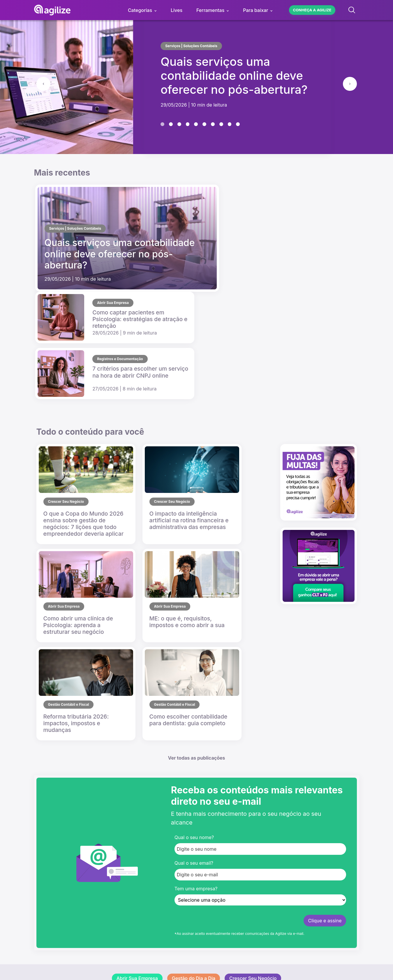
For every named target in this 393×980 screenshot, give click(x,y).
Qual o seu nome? (194, 652)
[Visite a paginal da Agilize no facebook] (97, 902)
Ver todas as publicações (197, 573)
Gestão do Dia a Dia (194, 793)
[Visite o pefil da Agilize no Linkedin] (78, 902)
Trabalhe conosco (165, 846)
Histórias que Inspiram (196, 807)
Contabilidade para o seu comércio (183, 893)
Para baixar (255, 10)
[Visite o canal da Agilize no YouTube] (41, 902)
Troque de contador (166, 900)
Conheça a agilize (312, 10)
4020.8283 (157, 932)
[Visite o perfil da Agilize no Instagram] (60, 902)
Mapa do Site (269, 958)
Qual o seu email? (194, 678)
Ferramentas (210, 10)
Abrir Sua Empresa (137, 793)
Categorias (140, 10)
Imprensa (155, 853)
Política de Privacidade (226, 958)
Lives (177, 10)
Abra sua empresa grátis (172, 886)
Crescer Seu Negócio (253, 793)
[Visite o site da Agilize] (59, 880)
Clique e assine (325, 735)
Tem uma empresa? (196, 703)
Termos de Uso (180, 958)
